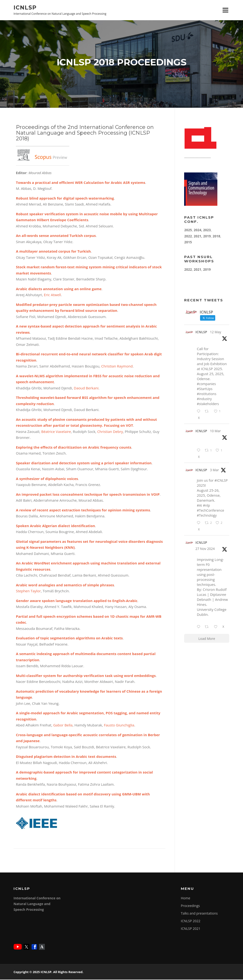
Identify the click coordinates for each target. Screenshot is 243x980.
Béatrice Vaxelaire (56, 432)
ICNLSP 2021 (191, 929)
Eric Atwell (52, 295)
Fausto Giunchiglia (119, 726)
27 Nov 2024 (205, 549)
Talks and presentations (199, 914)
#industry (204, 399)
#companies (206, 385)
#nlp (206, 506)
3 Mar (215, 471)
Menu (225, 10)
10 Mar (215, 431)
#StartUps (205, 390)
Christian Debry (110, 432)
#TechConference (210, 511)
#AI (199, 506)
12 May (216, 332)
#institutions (206, 394)
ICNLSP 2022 (191, 921)
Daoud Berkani (86, 388)
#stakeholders (208, 404)
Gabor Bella (62, 726)
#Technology (207, 516)
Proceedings (190, 906)
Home (186, 899)
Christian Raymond (117, 367)
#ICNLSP (221, 481)
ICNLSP (25, 7)
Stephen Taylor (28, 592)
